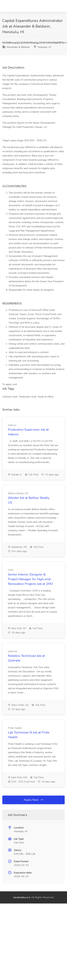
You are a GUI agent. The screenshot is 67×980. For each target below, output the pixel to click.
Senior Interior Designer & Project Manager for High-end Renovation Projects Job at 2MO (30, 579)
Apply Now (34, 800)
